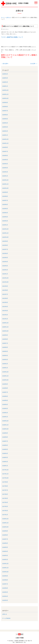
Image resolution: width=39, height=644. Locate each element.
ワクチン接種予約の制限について (12, 37)
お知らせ (8, 17)
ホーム (3, 17)
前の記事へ (5, 64)
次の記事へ (34, 64)
